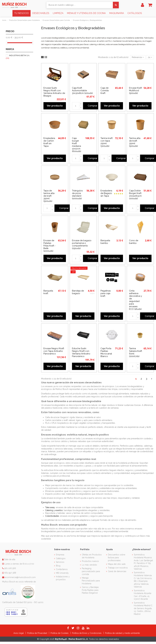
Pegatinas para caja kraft (106, 293)
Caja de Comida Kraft (105, 91)
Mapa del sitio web (117, 564)
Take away (50, 507)
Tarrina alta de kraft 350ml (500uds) (135, 142)
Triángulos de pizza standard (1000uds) (77, 195)
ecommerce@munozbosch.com (20, 577)
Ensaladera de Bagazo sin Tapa (106, 193)
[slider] (7, 43)
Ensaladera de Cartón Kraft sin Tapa (49, 142)
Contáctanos (62, 569)
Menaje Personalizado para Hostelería (91, 581)
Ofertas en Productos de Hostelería (92, 556)
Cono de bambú (134, 242)
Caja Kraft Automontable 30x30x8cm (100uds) (82, 91)
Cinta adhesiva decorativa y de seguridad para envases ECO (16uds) (136, 300)
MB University (62, 573)
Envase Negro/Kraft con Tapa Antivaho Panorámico (54, 351)
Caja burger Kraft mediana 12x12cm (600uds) (77, 145)
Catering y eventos (54, 510)
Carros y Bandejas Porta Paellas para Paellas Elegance (90, 590)
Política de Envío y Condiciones (87, 633)
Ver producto (55, 106)
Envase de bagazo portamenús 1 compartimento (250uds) (82, 244)
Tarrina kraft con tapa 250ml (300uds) (107, 142)
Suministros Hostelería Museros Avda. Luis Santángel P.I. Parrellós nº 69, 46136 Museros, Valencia (143, 562)
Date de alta (9, 559)
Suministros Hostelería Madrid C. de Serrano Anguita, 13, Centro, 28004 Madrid (143, 608)
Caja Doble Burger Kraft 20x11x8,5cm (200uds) (135, 195)
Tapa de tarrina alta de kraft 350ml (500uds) (49, 196)
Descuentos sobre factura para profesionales (117, 557)
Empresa (60, 555)
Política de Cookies (60, 633)
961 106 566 (10, 568)
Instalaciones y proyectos (63, 578)
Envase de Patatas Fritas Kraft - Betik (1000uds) (49, 246)
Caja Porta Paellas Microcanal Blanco (106, 352)
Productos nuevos (90, 561)
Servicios (60, 562)
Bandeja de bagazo (78, 292)
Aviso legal (19, 633)
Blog (58, 566)
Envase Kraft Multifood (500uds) (135, 91)
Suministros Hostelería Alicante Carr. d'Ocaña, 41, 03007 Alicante (143, 595)
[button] (22, 13)
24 (150, 57)
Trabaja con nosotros (118, 568)
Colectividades (52, 516)
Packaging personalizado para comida (91, 571)
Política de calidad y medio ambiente (122, 633)
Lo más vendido (89, 565)
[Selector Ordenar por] (138, 57)
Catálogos (61, 558)
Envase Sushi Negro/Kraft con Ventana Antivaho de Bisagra (54, 92)
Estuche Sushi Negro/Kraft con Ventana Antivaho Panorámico (81, 352)
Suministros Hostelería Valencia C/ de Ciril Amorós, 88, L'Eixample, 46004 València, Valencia (143, 580)
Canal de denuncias (117, 571)
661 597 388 (10, 573)
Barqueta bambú (105, 242)
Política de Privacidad (37, 633)
